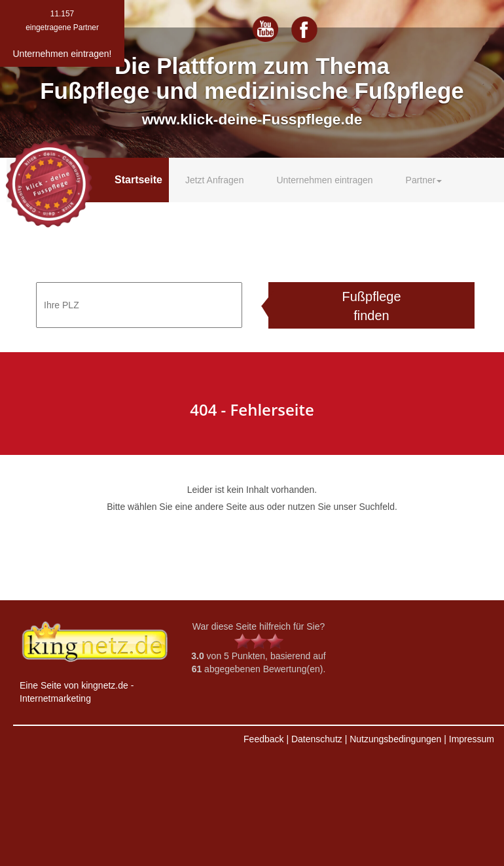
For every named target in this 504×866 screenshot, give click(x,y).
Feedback (263, 739)
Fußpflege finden (371, 306)
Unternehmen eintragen (324, 180)
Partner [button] (424, 180)
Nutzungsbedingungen (395, 739)
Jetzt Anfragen (215, 180)
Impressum (472, 739)
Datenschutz (317, 739)
